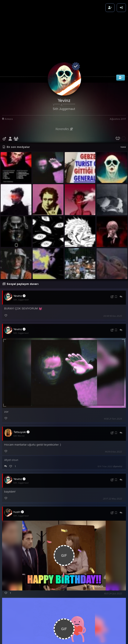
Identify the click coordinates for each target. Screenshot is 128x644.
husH (19, 486)
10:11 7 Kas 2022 (105, 441)
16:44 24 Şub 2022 (104, 637)
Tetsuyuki (21, 406)
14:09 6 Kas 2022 (113, 426)
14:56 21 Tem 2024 (113, 393)
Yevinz (19, 270)
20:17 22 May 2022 (112, 473)
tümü (123, 122)
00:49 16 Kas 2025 (112, 291)
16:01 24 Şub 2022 (113, 568)
